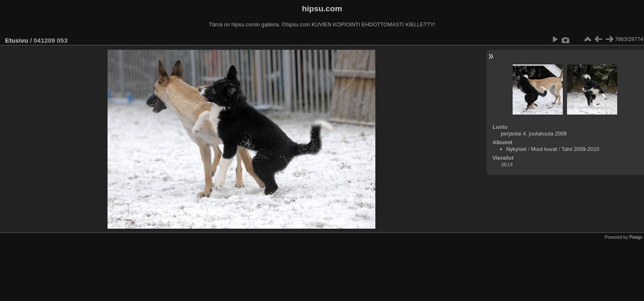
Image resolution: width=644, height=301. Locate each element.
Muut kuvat (544, 149)
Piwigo (636, 237)
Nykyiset (516, 149)
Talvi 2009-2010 (580, 149)
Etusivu (17, 40)
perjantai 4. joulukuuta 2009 (534, 134)
